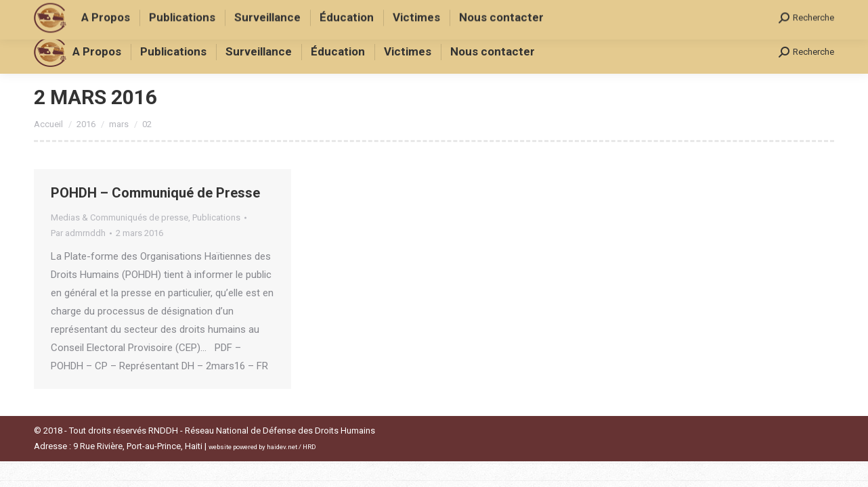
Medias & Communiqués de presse (120, 217)
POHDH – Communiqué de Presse (155, 193)
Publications (216, 217)
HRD (309, 447)
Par (78, 233)
